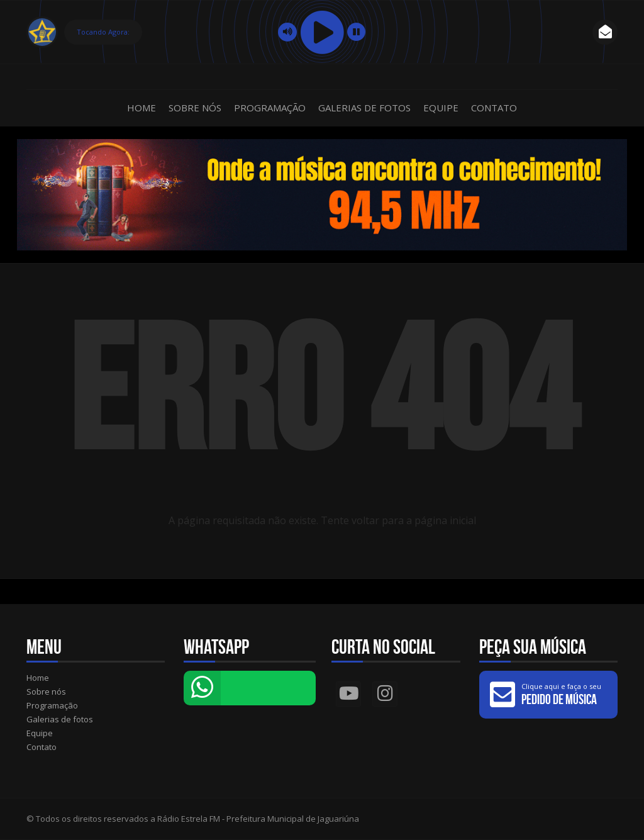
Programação (270, 108)
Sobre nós (195, 108)
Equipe (441, 108)
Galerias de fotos (364, 108)
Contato (494, 108)
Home (142, 108)
